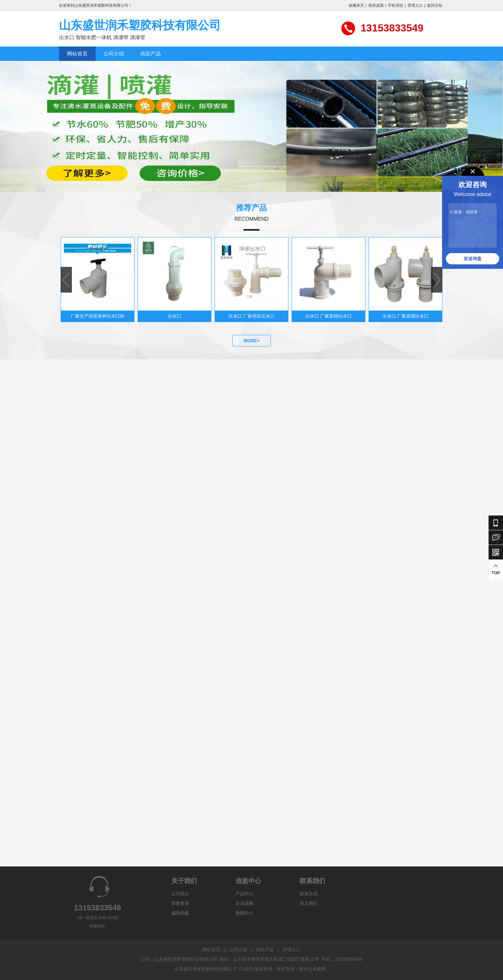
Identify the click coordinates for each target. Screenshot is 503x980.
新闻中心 (244, 913)
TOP (496, 570)
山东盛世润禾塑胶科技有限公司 (140, 25)
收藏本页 (356, 5)
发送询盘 (473, 259)
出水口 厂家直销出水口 (328, 316)
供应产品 (150, 54)
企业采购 (244, 903)
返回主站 (435, 5)
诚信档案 (180, 913)
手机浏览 (396, 5)
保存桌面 (376, 5)
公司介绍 (114, 54)
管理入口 (415, 5)
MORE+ (251, 341)
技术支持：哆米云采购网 (301, 969)
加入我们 (309, 903)
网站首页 (77, 54)
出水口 (175, 316)
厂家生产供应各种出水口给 (98, 316)
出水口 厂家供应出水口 (251, 316)
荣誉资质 (180, 903)
